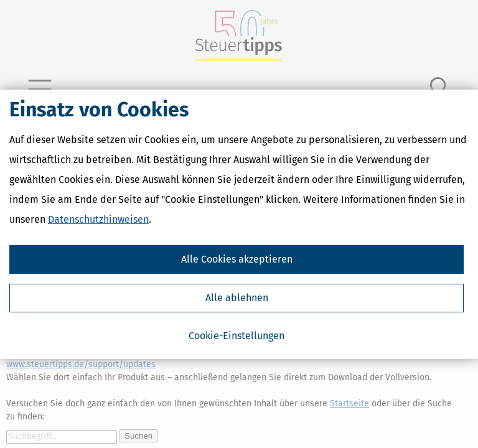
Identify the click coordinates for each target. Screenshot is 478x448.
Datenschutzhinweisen (98, 219)
